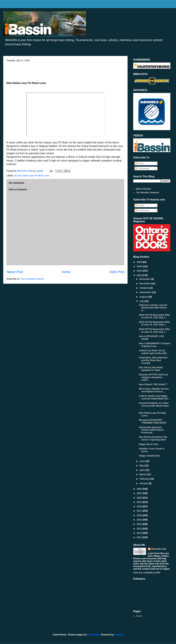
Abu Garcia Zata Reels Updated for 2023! (151, 369)
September (145, 292)
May (142, 466)
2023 (140, 275)
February (145, 479)
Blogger (119, 635)
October (144, 288)
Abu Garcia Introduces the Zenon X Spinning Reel (153, 438)
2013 (140, 529)
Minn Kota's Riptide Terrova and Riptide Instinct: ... (154, 390)
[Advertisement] (65, 71)
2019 (140, 502)
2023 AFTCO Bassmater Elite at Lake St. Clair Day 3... (154, 316)
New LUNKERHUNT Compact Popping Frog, (155, 345)
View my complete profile (147, 573)
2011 (140, 537)
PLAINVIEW (94, 635)
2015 (140, 520)
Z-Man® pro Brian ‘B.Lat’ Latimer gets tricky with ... (154, 352)
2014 (140, 524)
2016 (140, 515)
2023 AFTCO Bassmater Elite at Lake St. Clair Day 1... (154, 330)
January (144, 483)
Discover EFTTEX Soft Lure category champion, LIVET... (154, 377)
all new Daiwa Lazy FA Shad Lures (32, 176)
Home (66, 272)
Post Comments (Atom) (32, 279)
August (144, 297)
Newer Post (15, 272)
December (145, 279)
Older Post (117, 272)
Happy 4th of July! (149, 444)
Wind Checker (144, 189)
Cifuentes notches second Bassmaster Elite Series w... (153, 308)
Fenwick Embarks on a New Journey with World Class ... (154, 406)
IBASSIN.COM (25, 171)
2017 (140, 511)
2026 (140, 262)
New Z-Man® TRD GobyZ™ (153, 384)
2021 (140, 493)
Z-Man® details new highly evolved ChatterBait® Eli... (154, 397)
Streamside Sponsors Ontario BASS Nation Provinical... (151, 430)
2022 (140, 489)
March (143, 474)
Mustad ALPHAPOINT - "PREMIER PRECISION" (153, 421)
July (142, 301)
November (145, 284)
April (142, 470)
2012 (140, 533)
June (142, 461)
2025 (140, 266)
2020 (140, 498)
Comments (142, 168)
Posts (140, 163)
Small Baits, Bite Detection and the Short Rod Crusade (153, 360)
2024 (140, 271)
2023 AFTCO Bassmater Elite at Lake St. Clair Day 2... (154, 323)
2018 (140, 506)
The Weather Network (148, 193)
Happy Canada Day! (149, 456)
